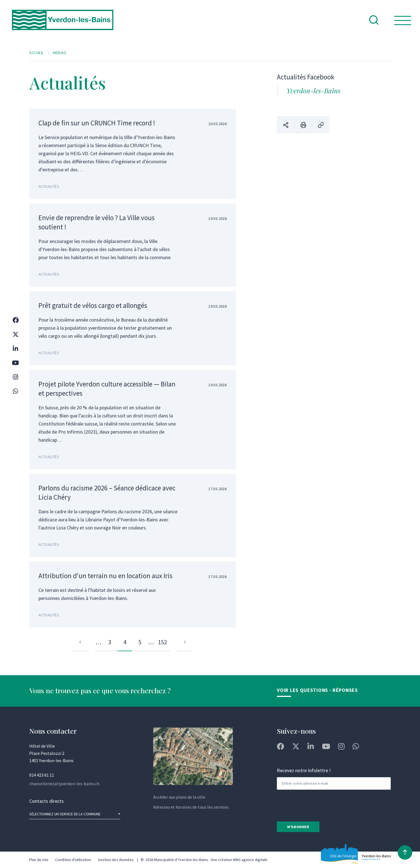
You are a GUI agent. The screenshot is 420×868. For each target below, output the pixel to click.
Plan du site (39, 860)
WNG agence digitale (250, 860)
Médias (60, 53)
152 (163, 642)
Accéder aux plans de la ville (179, 797)
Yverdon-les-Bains (313, 91)
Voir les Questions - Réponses (317, 690)
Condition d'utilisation (73, 860)
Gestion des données (116, 860)
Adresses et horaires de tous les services (191, 807)
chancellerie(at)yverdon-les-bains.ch (64, 784)
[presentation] (319, 805)
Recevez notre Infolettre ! (304, 770)
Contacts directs (47, 801)
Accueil (36, 53)
